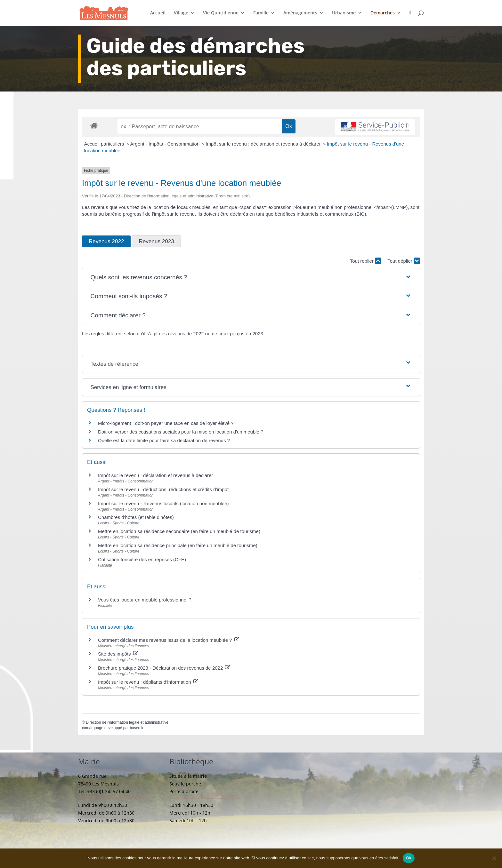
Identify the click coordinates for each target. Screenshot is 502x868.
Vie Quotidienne (221, 13)
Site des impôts (118, 654)
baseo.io (137, 728)
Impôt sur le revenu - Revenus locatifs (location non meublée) (163, 503)
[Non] (494, 858)
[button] (251, 278)
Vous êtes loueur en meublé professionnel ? (145, 600)
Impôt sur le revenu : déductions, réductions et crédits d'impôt (163, 489)
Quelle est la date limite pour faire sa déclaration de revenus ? (164, 440)
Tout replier (366, 261)
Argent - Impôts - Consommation (166, 144)
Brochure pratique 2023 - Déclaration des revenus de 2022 (164, 668)
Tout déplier (404, 261)
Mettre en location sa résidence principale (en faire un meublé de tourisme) (178, 545)
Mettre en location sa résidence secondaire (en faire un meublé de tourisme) (179, 531)
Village (181, 13)
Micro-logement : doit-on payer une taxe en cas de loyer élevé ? (166, 423)
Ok (409, 858)
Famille (261, 13)
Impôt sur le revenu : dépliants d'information (148, 682)
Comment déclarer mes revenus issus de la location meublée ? (169, 640)
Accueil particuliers (105, 144)
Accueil (158, 13)
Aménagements (300, 13)
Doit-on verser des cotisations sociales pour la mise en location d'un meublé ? (181, 432)
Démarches (383, 13)
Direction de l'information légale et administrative (127, 722)
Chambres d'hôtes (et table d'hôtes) (136, 517)
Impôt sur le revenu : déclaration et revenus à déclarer (264, 144)
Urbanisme (344, 13)
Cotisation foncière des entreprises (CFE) (142, 559)
